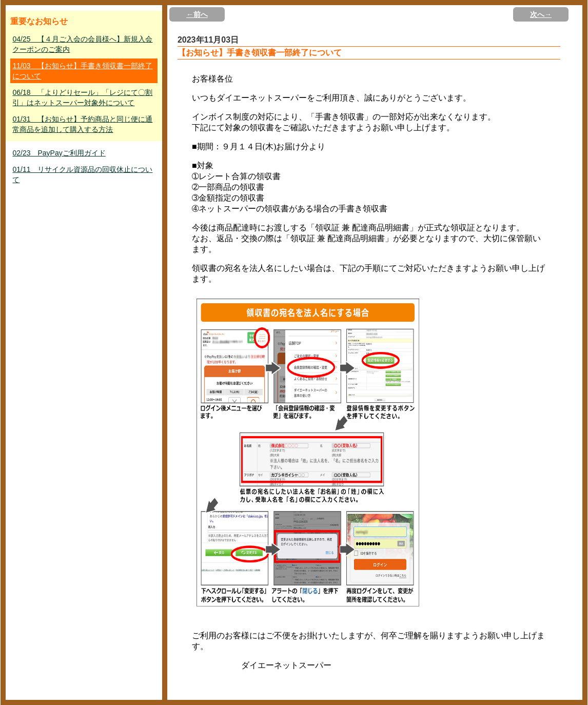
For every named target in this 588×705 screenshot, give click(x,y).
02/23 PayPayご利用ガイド (59, 153)
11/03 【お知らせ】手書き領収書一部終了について (82, 71)
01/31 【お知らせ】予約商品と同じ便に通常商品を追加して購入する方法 (82, 124)
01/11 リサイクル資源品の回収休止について (82, 174)
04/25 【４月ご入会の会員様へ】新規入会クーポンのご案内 (82, 44)
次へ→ (541, 14)
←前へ (197, 14)
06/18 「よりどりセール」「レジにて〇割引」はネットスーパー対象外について (82, 97)
